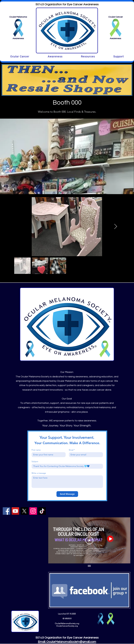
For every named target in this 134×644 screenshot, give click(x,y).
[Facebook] (6, 511)
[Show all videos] (89, 566)
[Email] (85, 455)
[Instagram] (33, 511)
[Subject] (66, 466)
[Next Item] (116, 227)
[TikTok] (42, 511)
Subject (35, 462)
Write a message (39, 473)
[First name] (48, 455)
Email (72, 450)
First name (36, 450)
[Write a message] (67, 482)
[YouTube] (15, 511)
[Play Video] (89, 540)
